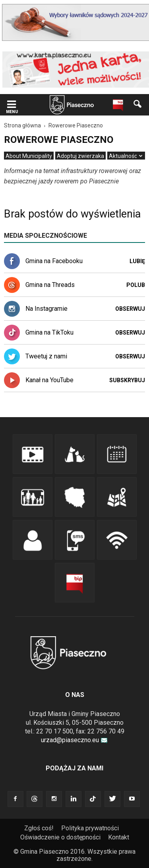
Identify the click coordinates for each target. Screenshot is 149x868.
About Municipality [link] (29, 156)
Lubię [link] (137, 261)
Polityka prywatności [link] (90, 828)
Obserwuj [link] (130, 309)
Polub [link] (136, 285)
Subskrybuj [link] (127, 380)
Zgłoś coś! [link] (39, 828)
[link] (12, 105)
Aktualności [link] (124, 156)
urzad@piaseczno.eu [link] (74, 740)
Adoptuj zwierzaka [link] (80, 156)
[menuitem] (29, 156)
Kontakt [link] (119, 837)
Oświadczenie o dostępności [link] (60, 837)
